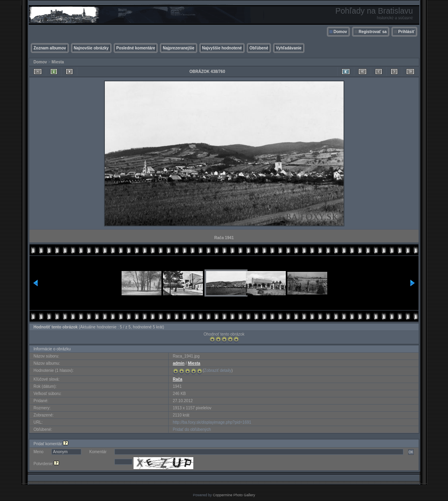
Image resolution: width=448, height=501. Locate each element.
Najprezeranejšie (179, 48)
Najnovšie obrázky (91, 48)
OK (411, 452)
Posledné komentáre (136, 48)
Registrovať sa (373, 32)
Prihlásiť (406, 32)
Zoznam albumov (50, 48)
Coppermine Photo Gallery (234, 495)
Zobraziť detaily (218, 370)
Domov (340, 32)
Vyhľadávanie (289, 48)
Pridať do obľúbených (192, 429)
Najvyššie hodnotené (222, 48)
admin (178, 363)
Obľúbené (259, 48)
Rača (177, 379)
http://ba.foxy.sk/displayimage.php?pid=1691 (212, 422)
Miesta (58, 62)
